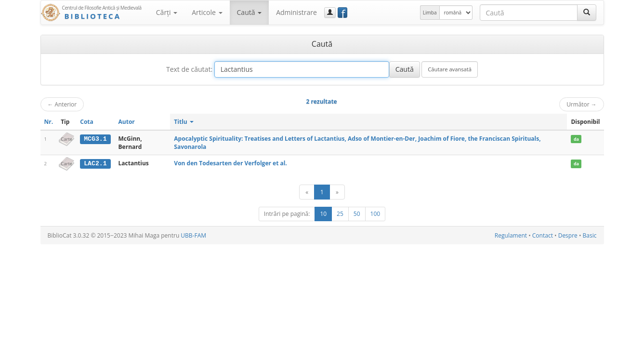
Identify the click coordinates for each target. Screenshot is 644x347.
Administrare (296, 12)
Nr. (49, 122)
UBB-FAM (193, 235)
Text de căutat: (189, 69)
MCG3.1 (95, 139)
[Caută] (587, 13)
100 (375, 214)
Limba (430, 13)
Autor (127, 122)
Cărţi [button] (167, 12)
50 (357, 214)
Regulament (511, 235)
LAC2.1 (95, 163)
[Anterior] (307, 192)
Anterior (62, 104)
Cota (87, 122)
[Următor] (337, 192)
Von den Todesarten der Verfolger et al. (230, 163)
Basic (590, 235)
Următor (581, 104)
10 (323, 214)
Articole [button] (207, 12)
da (576, 139)
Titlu (184, 122)
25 (340, 214)
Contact (543, 235)
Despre (568, 235)
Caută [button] (250, 12)
